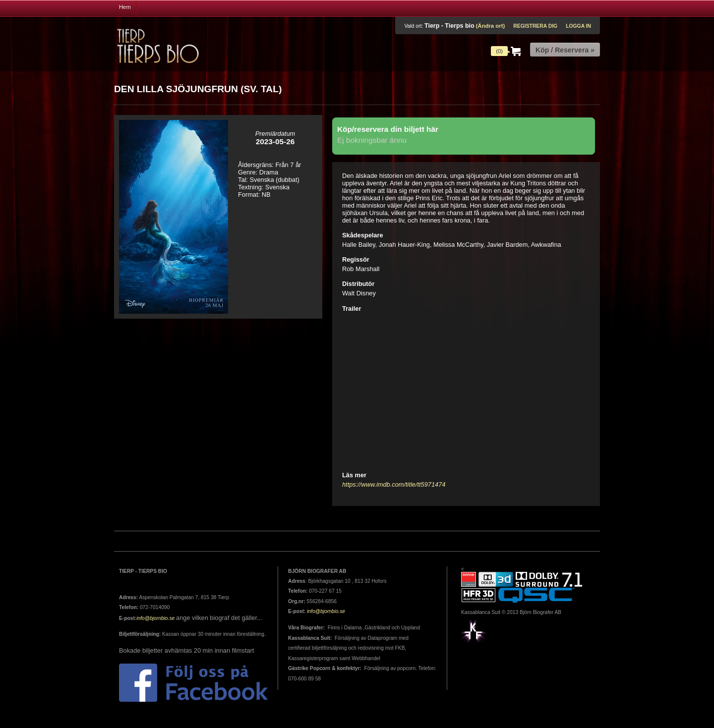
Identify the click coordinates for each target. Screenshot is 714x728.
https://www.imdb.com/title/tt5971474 (394, 484)
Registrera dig (535, 26)
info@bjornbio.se (155, 618)
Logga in (578, 26)
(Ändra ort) (490, 26)
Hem (125, 7)
